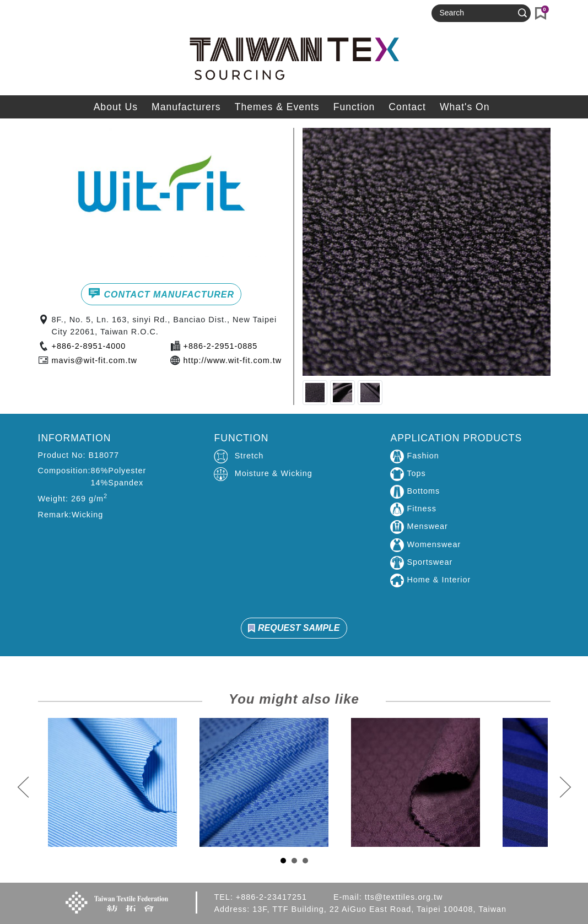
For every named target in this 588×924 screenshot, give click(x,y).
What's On (465, 107)
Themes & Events (277, 107)
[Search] (476, 13)
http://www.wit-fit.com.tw (233, 360)
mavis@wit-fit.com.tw (95, 360)
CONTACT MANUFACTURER (161, 293)
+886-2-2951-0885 (221, 346)
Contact (407, 107)
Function (354, 107)
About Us (116, 107)
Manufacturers (186, 107)
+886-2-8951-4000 (89, 346)
